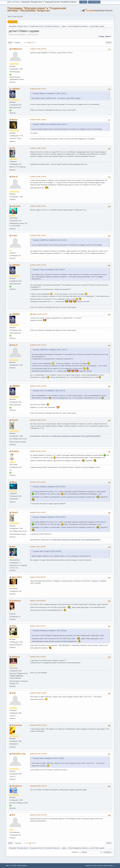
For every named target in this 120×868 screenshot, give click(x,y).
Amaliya (15, 451)
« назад (101, 36)
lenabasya (16, 601)
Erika (14, 626)
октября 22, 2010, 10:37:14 (38, 265)
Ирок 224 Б (17, 577)
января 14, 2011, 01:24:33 (38, 626)
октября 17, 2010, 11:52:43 (38, 148)
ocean (14, 235)
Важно (106, 866)
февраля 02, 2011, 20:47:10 (38, 786)
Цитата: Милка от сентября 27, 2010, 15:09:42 (50, 93)
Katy (14, 693)
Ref (13, 815)
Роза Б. (15, 420)
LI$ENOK (16, 89)
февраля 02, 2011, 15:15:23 (38, 725)
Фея (14, 547)
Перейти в (75, 852)
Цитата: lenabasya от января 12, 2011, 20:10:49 (50, 631)
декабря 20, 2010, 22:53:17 (38, 451)
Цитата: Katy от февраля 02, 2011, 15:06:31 (49, 758)
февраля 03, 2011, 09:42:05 (38, 815)
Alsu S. (15, 177)
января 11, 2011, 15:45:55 (38, 547)
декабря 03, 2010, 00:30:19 (38, 420)
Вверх (10, 843)
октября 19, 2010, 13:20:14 (38, 177)
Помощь (88, 866)
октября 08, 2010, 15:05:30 (38, 120)
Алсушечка (17, 725)
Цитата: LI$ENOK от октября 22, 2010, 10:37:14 (50, 350)
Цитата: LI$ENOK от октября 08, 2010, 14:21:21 (50, 124)
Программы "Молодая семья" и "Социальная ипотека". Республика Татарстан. (37, 9)
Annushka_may (19, 754)
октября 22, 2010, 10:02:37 (38, 235)
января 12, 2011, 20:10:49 (38, 601)
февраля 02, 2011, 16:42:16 (38, 754)
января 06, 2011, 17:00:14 (38, 512)
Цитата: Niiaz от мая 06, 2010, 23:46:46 (47, 551)
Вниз (10, 43)
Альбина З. (17, 786)
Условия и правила (97, 866)
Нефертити (17, 49)
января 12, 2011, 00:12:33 (38, 577)
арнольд (16, 657)
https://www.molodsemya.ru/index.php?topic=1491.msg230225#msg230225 (77, 436)
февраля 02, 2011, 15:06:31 (38, 693)
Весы (14, 482)
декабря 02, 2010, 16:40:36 (38, 386)
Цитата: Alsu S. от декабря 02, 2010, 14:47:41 (49, 391)
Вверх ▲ (111, 866)
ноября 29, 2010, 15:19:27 (40, 314)
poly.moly (16, 206)
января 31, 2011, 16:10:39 (38, 657)
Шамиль (85, 26)
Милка (15, 120)
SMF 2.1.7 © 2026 (11, 866)
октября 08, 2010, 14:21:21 (38, 89)
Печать (109, 43)
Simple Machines (22, 866)
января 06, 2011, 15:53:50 (38, 482)
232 (13, 148)
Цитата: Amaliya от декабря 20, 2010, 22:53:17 (50, 487)
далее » (108, 36)
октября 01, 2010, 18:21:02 (38, 49)
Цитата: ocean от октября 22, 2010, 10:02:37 (49, 270)
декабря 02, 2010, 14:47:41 (38, 345)
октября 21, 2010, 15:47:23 (38, 206)
